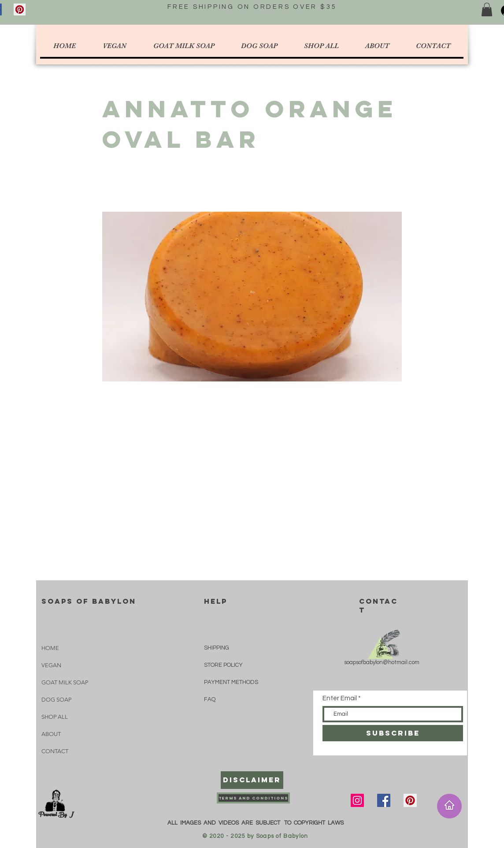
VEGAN (51, 665)
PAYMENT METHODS (231, 682)
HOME (50, 648)
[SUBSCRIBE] (393, 733)
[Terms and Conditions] (253, 798)
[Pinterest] (20, 9)
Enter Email (340, 698)
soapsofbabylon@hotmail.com (382, 662)
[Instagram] (357, 800)
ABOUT (51, 734)
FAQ (210, 699)
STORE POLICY (224, 665)
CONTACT (55, 751)
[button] (487, 9)
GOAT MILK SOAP (65, 682)
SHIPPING (217, 648)
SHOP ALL (55, 717)
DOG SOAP (56, 700)
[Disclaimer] (252, 780)
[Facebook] (384, 800)
